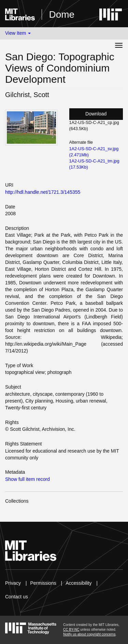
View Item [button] (18, 33)
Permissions (43, 583)
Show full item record (27, 479)
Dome (62, 14)
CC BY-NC (71, 630)
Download (96, 114)
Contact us (17, 597)
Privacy (13, 583)
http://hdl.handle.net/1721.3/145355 (43, 192)
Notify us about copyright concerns (89, 634)
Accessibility (79, 583)
